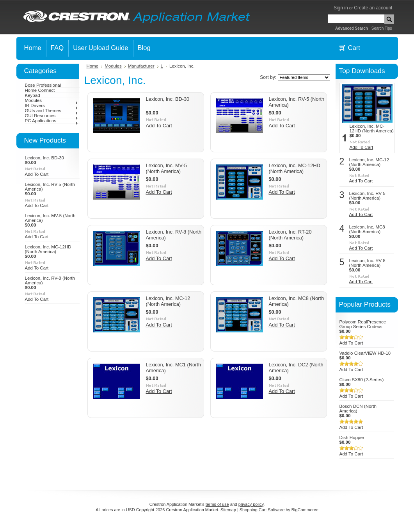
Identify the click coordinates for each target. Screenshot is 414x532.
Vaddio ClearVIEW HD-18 (365, 353)
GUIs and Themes (52, 111)
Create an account (373, 8)
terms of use (217, 504)
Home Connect (40, 90)
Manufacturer (141, 66)
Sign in (341, 8)
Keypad (33, 95)
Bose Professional (43, 85)
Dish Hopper (352, 437)
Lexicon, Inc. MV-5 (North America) (166, 168)
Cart (354, 48)
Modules (52, 100)
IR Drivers (52, 105)
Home (93, 66)
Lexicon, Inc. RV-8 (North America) (367, 263)
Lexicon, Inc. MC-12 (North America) (168, 301)
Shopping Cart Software (262, 510)
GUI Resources (52, 116)
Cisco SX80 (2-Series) (362, 380)
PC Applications (52, 121)
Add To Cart (37, 174)
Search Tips (382, 28)
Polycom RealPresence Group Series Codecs (363, 324)
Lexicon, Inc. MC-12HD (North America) (48, 249)
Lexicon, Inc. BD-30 (45, 158)
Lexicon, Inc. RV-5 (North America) (367, 196)
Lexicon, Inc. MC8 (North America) (367, 229)
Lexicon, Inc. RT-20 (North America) (290, 235)
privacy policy (251, 504)
